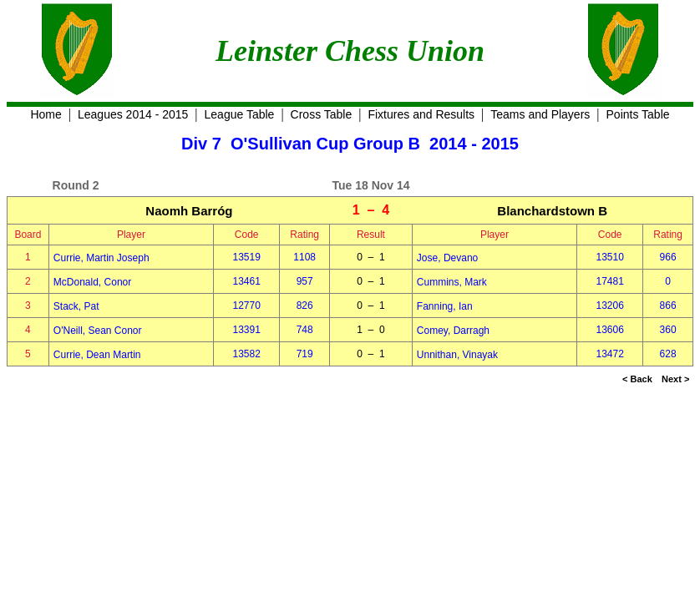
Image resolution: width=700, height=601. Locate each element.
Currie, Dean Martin (97, 355)
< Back (637, 379)
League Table (240, 114)
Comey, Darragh (453, 331)
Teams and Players (540, 114)
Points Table (638, 114)
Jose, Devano (447, 258)
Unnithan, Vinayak (457, 355)
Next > (675, 379)
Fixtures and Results (421, 114)
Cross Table (322, 114)
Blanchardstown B (552, 211)
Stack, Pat (76, 306)
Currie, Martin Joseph (101, 258)
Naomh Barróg (189, 211)
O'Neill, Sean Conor (98, 331)
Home (46, 114)
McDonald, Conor (92, 282)
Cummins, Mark (452, 282)
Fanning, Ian (445, 306)
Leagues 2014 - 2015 (133, 114)
